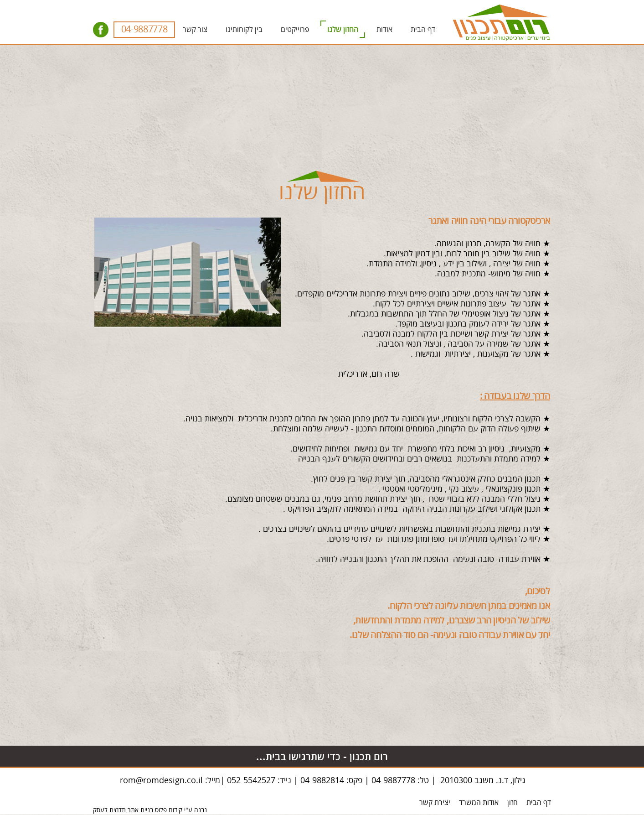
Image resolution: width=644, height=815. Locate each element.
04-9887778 (144, 29)
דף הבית (539, 803)
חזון (513, 803)
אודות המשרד (479, 803)
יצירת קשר (435, 803)
